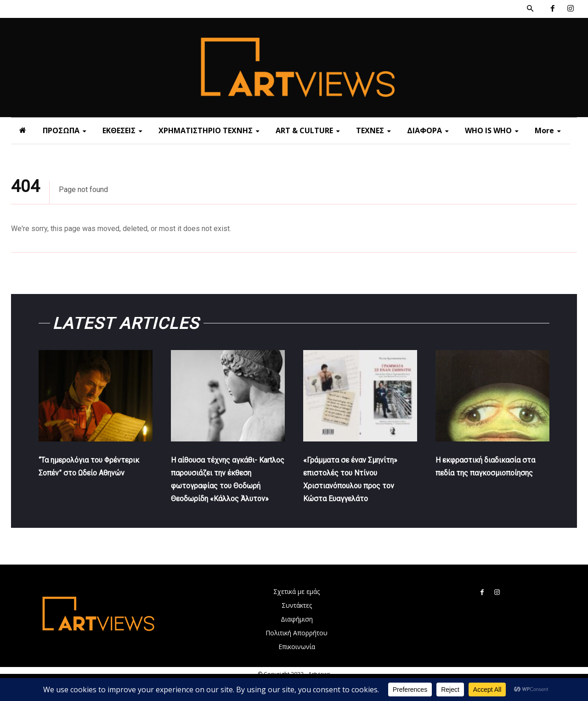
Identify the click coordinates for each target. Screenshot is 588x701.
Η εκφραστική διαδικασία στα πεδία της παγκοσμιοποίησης (490, 479)
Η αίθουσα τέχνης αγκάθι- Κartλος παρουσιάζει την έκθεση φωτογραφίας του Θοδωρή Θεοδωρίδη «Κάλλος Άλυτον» (226, 492)
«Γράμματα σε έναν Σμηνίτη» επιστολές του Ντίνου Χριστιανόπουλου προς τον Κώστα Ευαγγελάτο (356, 492)
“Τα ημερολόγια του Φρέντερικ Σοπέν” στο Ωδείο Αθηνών (86, 479)
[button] (530, 9)
